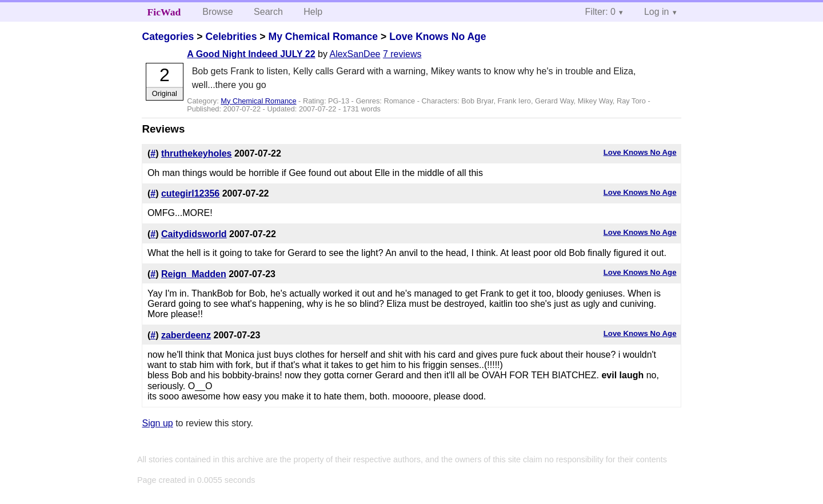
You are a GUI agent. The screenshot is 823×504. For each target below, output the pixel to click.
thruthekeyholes (197, 153)
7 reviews (402, 54)
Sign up (157, 423)
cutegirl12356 (190, 193)
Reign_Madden (194, 274)
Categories (168, 37)
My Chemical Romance (323, 37)
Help (313, 12)
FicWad (164, 12)
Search (268, 12)
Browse (217, 12)
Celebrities (231, 37)
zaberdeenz (186, 335)
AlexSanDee (355, 54)
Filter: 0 (600, 12)
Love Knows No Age (438, 37)
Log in (657, 12)
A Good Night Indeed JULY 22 (251, 54)
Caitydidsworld (194, 234)
